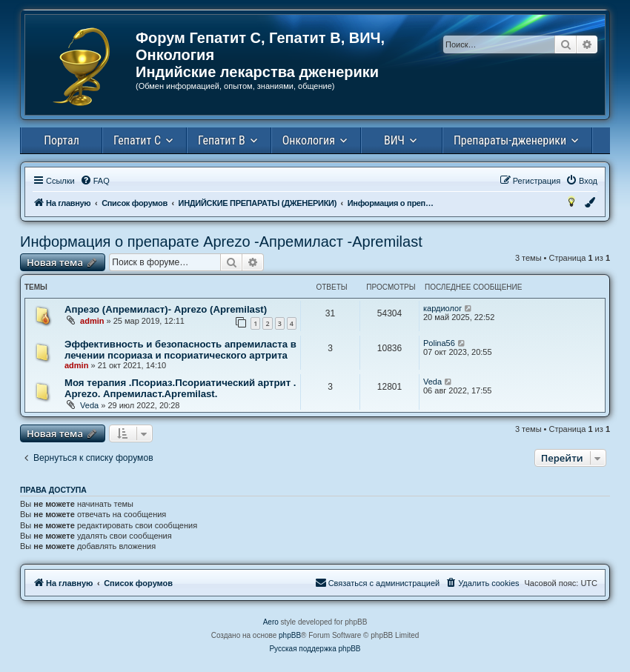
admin (92, 321)
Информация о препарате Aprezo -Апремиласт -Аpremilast (221, 242)
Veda (89, 405)
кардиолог (442, 308)
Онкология (309, 140)
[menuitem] (95, 181)
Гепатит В (222, 140)
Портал (62, 140)
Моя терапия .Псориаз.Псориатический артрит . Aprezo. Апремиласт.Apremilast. (180, 388)
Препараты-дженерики (510, 140)
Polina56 (439, 343)
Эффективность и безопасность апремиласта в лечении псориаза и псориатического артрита (180, 350)
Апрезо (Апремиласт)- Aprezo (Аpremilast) (166, 309)
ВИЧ (394, 140)
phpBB (290, 635)
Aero (271, 622)
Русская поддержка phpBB (315, 649)
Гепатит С (137, 140)
